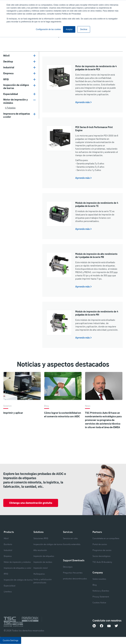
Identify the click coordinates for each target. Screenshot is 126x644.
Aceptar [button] (69, 29)
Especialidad (11, 94)
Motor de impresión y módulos (16, 101)
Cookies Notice (99, 603)
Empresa (8, 74)
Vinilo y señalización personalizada (43, 581)
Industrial (9, 68)
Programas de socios (102, 550)
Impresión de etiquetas (44, 556)
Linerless (8, 592)
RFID (6, 80)
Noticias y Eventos (101, 591)
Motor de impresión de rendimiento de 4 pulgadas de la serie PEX (96, 68)
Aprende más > (83, 102)
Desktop (8, 62)
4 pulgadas (10, 108)
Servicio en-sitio (70, 539)
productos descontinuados (75, 579)
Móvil (6, 56)
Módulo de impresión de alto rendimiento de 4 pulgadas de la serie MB (96, 255)
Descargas (68, 567)
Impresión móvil (41, 568)
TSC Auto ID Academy (102, 562)
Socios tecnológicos (101, 556)
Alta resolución (40, 550)
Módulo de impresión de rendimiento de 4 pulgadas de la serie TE (97, 204)
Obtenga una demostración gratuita (32, 503)
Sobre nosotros (99, 579)
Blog (95, 585)
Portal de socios (100, 545)
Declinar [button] (84, 29)
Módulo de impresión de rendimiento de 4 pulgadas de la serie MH (97, 313)
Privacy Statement (101, 597)
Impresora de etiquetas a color (17, 115)
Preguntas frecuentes (73, 573)
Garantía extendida (72, 545)
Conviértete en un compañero (106, 539)
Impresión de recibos (43, 562)
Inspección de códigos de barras (16, 87)
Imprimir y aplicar (13, 413)
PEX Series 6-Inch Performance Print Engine (94, 129)
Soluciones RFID (41, 539)
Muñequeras (39, 574)
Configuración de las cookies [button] (48, 29)
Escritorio (8, 545)
